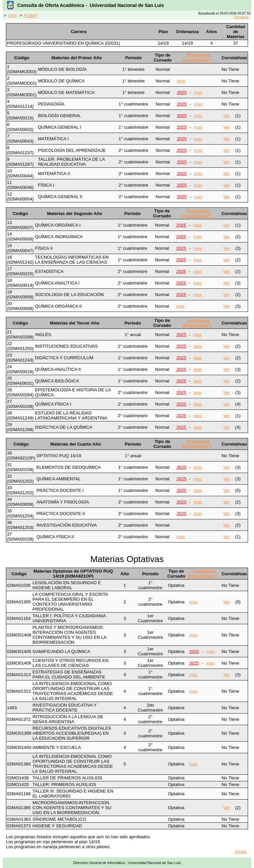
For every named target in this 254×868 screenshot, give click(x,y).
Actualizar (241, 17)
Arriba (240, 852)
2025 (182, 92)
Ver (227, 116)
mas (181, 81)
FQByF (31, 15)
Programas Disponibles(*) (197, 58)
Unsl (12, 15)
